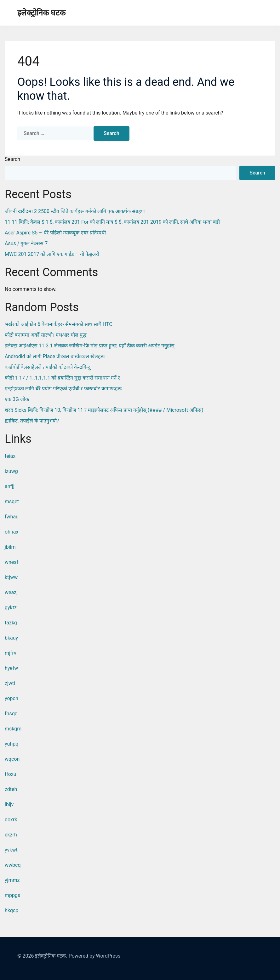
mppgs (12, 895)
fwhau (12, 517)
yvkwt (11, 850)
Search (12, 159)
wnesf (11, 562)
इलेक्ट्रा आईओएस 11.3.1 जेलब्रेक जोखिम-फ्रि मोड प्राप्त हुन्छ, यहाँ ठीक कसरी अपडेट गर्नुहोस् (90, 346)
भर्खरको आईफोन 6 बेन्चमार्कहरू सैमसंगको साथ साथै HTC (59, 324)
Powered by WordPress (95, 956)
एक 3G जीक (17, 399)
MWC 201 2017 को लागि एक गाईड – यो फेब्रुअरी (52, 254)
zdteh (11, 789)
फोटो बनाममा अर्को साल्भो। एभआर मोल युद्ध (46, 335)
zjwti (10, 683)
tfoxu (11, 774)
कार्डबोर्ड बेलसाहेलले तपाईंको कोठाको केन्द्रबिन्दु (48, 367)
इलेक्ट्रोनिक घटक (41, 13)
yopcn (11, 698)
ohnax (11, 532)
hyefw (11, 668)
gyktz (11, 608)
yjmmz (12, 880)
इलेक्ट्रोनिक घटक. (51, 956)
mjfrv (11, 653)
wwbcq (13, 865)
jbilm (10, 547)
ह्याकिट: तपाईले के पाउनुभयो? (32, 421)
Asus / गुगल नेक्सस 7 (26, 243)
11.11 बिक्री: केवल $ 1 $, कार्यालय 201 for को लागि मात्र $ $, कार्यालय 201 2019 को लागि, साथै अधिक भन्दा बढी (112, 222)
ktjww (11, 577)
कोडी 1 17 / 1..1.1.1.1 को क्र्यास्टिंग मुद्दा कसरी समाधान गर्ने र (62, 378)
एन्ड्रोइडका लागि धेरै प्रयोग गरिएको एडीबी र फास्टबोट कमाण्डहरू (63, 389)
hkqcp (11, 910)
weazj (11, 592)
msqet (12, 502)
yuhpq (11, 744)
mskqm (13, 729)
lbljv (9, 804)
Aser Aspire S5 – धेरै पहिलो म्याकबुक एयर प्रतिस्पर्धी (55, 233)
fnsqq (11, 714)
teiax (10, 456)
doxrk (11, 820)
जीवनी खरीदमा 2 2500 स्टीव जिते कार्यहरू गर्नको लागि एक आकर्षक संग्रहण (75, 211)
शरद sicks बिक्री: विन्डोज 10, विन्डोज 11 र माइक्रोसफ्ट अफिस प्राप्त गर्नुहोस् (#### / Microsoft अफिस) (104, 410)
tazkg (11, 623)
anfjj (10, 486)
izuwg (11, 471)
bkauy (11, 638)
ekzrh (11, 835)
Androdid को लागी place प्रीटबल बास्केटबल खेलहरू (55, 356)
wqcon (12, 759)
